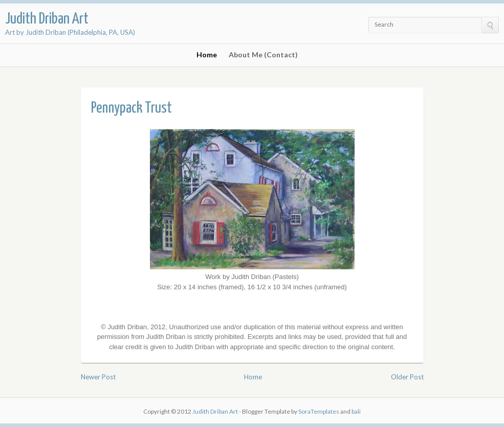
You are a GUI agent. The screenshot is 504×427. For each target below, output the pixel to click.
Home (207, 55)
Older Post (407, 377)
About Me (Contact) (263, 55)
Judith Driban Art (47, 19)
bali (356, 411)
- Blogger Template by (289, 411)
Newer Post (98, 377)
